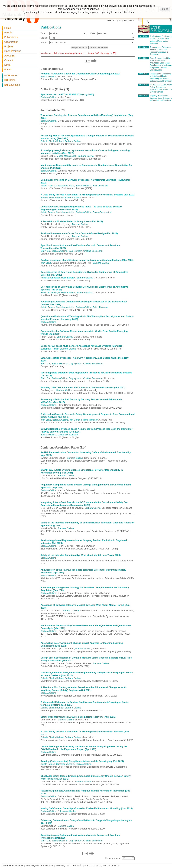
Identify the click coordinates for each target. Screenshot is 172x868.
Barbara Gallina (48, 76)
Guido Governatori (102, 212)
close (165, 9)
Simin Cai (46, 251)
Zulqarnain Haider (50, 349)
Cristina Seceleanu (93, 251)
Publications (11, 37)
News (7, 65)
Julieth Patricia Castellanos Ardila (57, 185)
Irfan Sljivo (46, 263)
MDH (109, 20)
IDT (115, 20)
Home (8, 28)
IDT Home (10, 80)
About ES (10, 56)
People (8, 33)
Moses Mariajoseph (66, 156)
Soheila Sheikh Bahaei (52, 141)
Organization (11, 42)
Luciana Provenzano (68, 435)
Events (8, 69)
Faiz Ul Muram (100, 185)
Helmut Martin (68, 278)
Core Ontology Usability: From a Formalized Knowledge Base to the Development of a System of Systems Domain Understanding (161, 64)
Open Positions (13, 51)
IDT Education (12, 85)
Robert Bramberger (50, 278)
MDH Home (11, 75)
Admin (132, 20)
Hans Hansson (91, 420)
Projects (9, 46)
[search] (157, 20)
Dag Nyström (75, 251)
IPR (125, 20)
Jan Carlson (76, 420)
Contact (9, 60)
